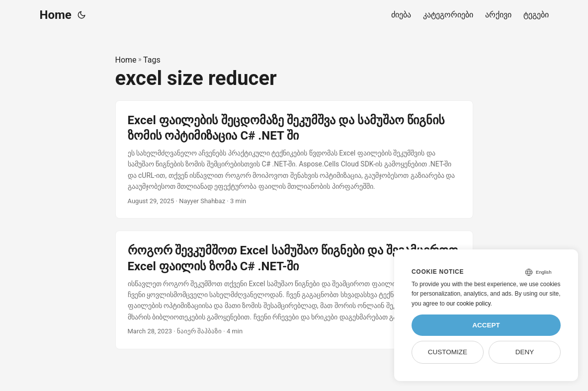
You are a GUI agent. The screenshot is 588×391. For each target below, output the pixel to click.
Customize (448, 352)
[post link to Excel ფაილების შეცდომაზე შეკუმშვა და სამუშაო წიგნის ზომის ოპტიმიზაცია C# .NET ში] (294, 160)
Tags (152, 60)
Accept (486, 325)
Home (56, 15)
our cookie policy (468, 304)
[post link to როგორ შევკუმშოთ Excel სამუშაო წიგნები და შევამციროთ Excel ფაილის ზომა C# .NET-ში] (294, 290)
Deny (525, 352)
